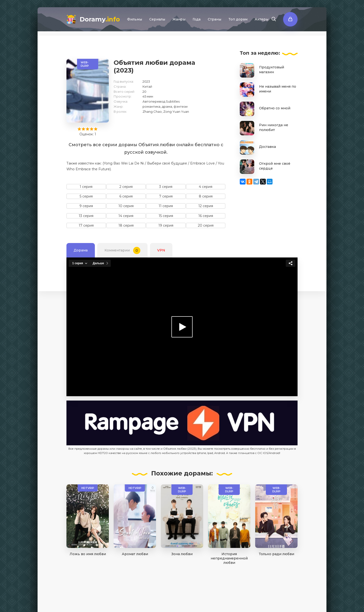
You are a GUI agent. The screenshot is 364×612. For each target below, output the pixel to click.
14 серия (126, 216)
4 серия (206, 187)
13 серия (86, 216)
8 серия (206, 196)
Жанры (179, 19)
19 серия (166, 225)
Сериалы (157, 19)
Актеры (262, 19)
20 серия (206, 225)
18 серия (126, 225)
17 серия (86, 225)
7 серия (166, 196)
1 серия (86, 187)
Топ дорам (238, 19)
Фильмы (135, 19)
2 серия (126, 187)
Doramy (100, 19)
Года (197, 19)
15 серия (166, 216)
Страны (214, 19)
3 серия (166, 187)
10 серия (126, 206)
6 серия (126, 196)
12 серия (206, 206)
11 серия (166, 206)
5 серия (86, 196)
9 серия (86, 206)
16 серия (206, 216)
